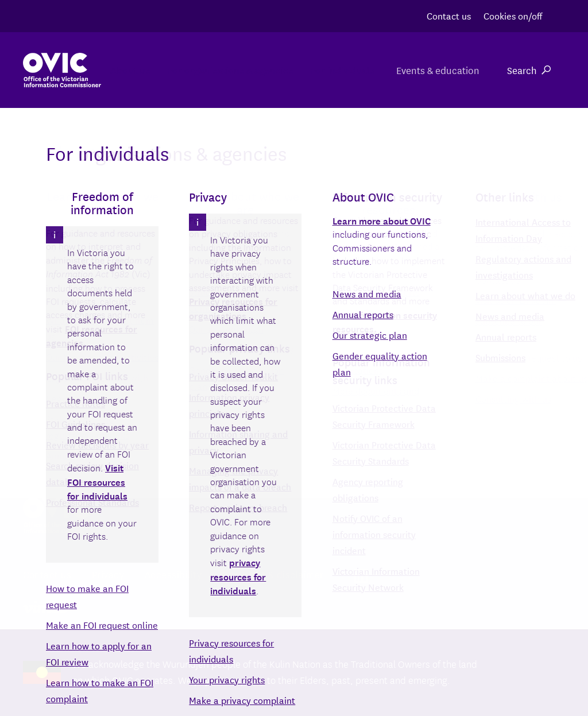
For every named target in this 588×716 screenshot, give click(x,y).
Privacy (108, 574)
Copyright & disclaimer (273, 574)
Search (529, 70)
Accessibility (173, 574)
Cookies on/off (513, 15)
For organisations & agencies (210, 70)
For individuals (334, 70)
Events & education (437, 70)
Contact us (449, 15)
